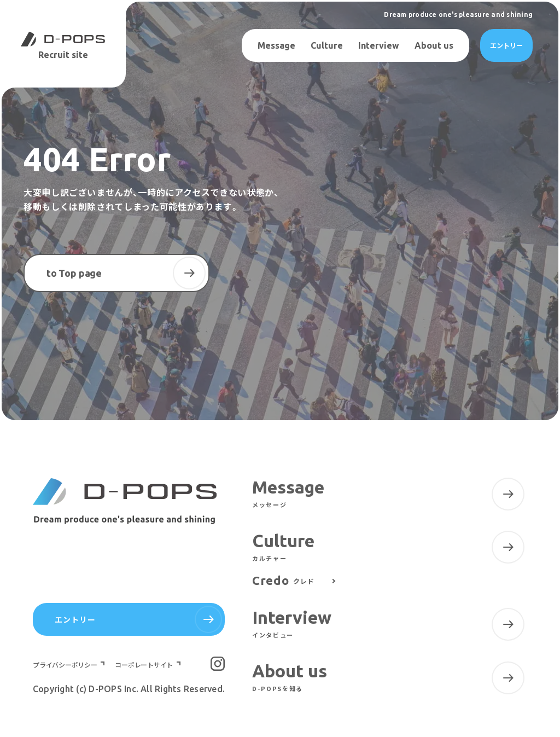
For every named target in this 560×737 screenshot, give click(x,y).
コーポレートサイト (145, 665)
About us (434, 45)
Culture (327, 45)
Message (276, 45)
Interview (379, 45)
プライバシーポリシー (66, 665)
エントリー (506, 45)
